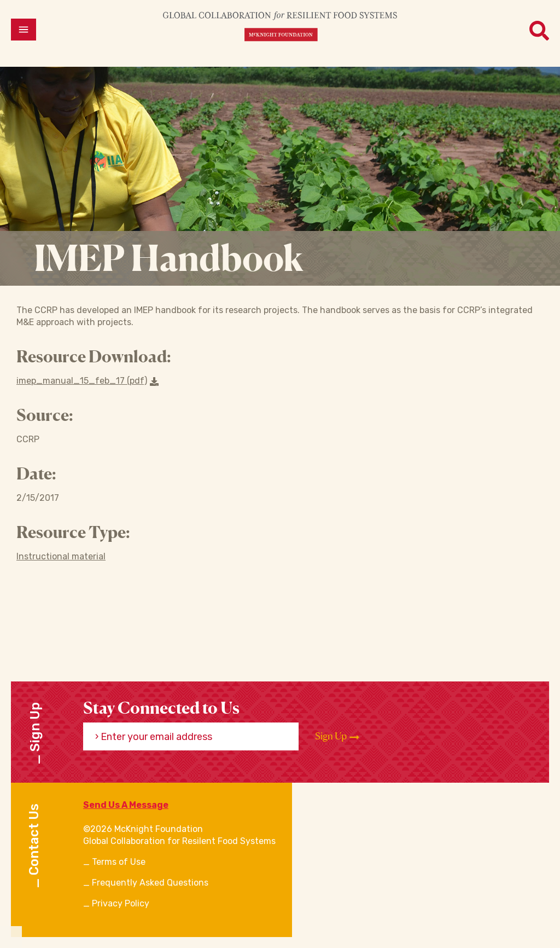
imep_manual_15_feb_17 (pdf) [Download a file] (87, 381)
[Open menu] (24, 30)
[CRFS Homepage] (280, 26)
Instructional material (61, 556)
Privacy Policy (121, 903)
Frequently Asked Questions (150, 883)
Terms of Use (119, 862)
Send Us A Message (126, 805)
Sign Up (337, 736)
